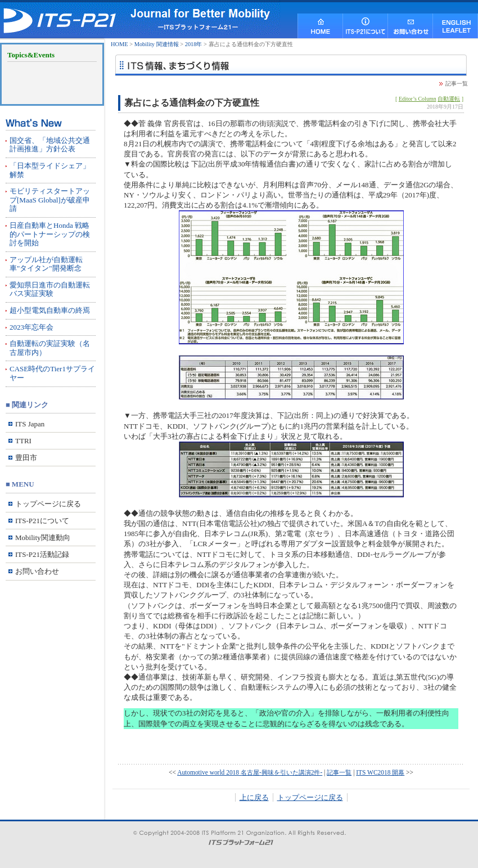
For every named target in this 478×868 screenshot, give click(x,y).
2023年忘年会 (31, 327)
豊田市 (26, 458)
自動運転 (449, 99)
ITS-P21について (42, 521)
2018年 (194, 44)
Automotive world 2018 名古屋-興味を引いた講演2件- (250, 772)
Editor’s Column (418, 99)
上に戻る (254, 797)
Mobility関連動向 (43, 538)
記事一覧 (457, 84)
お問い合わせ (37, 571)
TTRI (23, 441)
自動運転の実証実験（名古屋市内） (50, 348)
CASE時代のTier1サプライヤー (52, 373)
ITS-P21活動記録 (42, 554)
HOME (119, 44)
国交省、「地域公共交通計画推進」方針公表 (50, 145)
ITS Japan (30, 424)
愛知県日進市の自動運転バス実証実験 (50, 289)
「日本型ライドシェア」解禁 (50, 170)
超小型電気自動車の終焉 (50, 310)
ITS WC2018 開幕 (380, 772)
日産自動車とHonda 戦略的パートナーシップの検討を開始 (50, 234)
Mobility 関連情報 (157, 44)
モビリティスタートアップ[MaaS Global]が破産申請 (50, 200)
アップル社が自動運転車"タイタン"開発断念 (46, 264)
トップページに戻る (310, 797)
